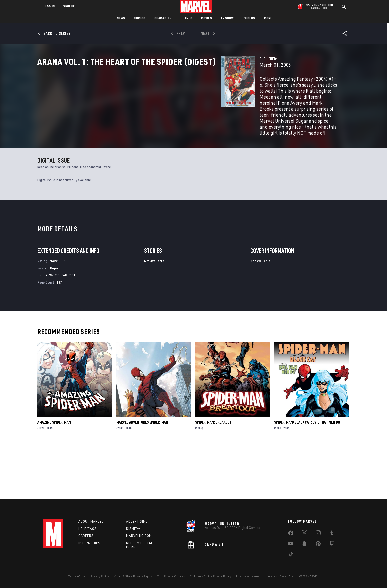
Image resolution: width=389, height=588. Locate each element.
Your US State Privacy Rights (133, 576)
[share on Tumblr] (332, 534)
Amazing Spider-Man (54, 476)
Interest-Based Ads (281, 576)
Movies (207, 18)
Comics (139, 18)
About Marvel (91, 521)
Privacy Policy (100, 576)
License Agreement (249, 576)
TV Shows (228, 18)
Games (187, 18)
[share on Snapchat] (304, 545)
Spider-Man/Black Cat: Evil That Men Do (307, 476)
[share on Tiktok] (291, 555)
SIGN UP (69, 6)
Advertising (137, 521)
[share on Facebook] (291, 534)
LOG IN (50, 6)
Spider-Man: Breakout (213, 476)
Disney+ (133, 529)
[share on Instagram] (318, 534)
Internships (89, 543)
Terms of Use (77, 576)
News (121, 18)
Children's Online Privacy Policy (210, 576)
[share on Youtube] (291, 545)
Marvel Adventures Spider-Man (142, 476)
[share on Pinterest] (318, 545)
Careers (86, 536)
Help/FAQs (88, 529)
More (268, 18)
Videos (250, 18)
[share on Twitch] (332, 545)
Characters (164, 18)
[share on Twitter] (304, 534)
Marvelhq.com (139, 536)
